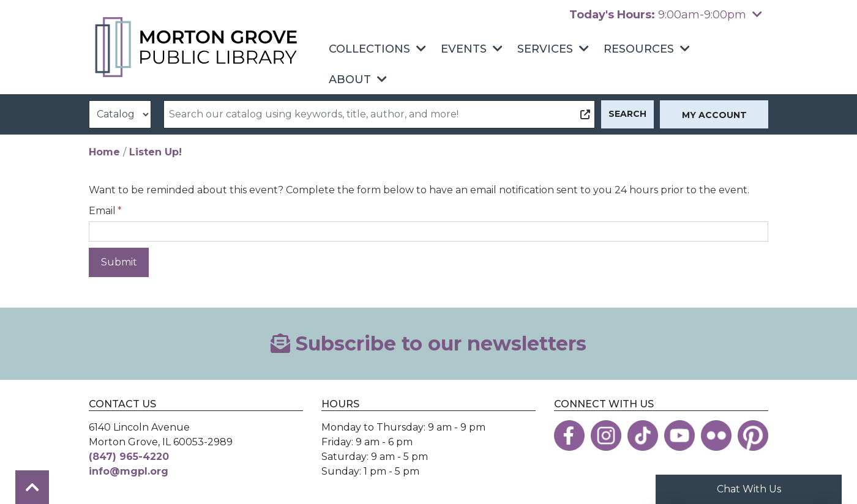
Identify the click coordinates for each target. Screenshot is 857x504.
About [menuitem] (350, 80)
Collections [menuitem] (369, 49)
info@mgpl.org (129, 471)
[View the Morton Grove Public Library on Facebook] (569, 435)
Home (104, 152)
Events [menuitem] (464, 49)
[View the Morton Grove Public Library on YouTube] (679, 435)
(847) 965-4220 (129, 457)
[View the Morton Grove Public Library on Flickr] (716, 435)
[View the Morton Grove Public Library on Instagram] (606, 435)
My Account (714, 115)
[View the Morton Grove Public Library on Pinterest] (753, 435)
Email (102, 211)
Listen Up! (155, 152)
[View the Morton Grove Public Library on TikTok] (643, 435)
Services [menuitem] (545, 49)
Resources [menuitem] (639, 49)
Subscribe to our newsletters (428, 343)
